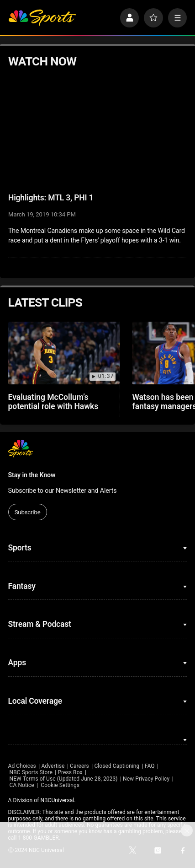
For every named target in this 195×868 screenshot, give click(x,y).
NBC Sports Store (31, 772)
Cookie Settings (60, 785)
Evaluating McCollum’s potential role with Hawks (53, 402)
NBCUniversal (57, 800)
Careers (79, 766)
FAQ (150, 766)
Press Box (70, 772)
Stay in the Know (32, 475)
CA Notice (22, 785)
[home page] (42, 18)
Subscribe (28, 512)
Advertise (53, 766)
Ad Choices (22, 766)
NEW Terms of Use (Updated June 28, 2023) (64, 779)
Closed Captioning (117, 766)
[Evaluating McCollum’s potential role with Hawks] (64, 353)
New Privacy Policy (146, 779)
